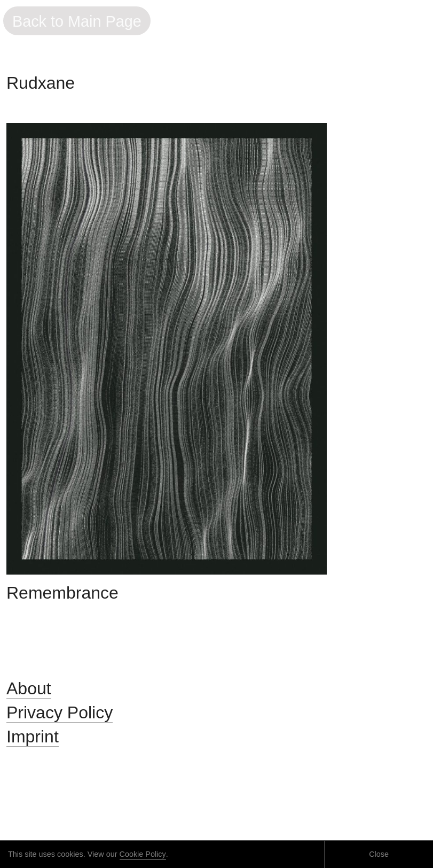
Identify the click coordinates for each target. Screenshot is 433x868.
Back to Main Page (77, 21)
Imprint (33, 737)
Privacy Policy (60, 712)
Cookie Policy (143, 854)
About (29, 688)
